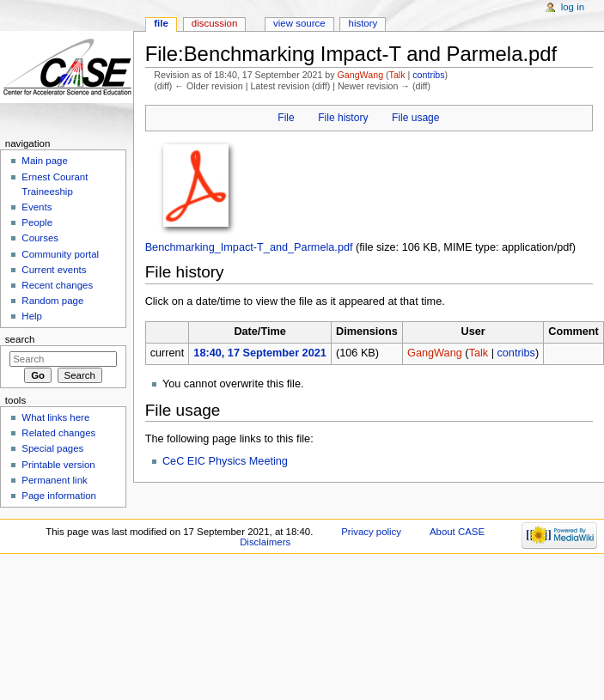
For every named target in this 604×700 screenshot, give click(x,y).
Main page (45, 161)
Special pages (52, 448)
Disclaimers (265, 542)
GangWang (361, 75)
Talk (397, 75)
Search (20, 339)
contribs (428, 75)
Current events (54, 270)
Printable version (58, 465)
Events (37, 207)
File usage (416, 118)
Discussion (214, 23)
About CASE (457, 532)
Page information (59, 496)
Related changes (58, 433)
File (286, 118)
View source (299, 23)
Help (32, 316)
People (37, 222)
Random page (52, 301)
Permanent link (54, 480)
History (363, 23)
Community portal (60, 254)
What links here (55, 417)
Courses (40, 238)
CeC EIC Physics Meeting (225, 461)
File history (343, 118)
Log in (573, 7)
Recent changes (57, 285)
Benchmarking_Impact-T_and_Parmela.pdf (249, 247)
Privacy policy (371, 532)
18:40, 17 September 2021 (259, 353)
